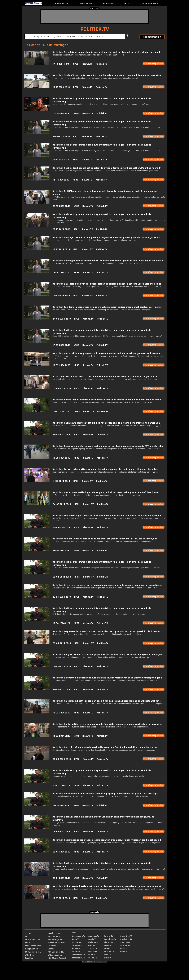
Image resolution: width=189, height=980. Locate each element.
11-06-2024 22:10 (61, 481)
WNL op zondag (55, 955)
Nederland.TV (86, 4)
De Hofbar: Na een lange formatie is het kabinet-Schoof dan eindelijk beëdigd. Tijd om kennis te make (107, 400)
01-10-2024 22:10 (61, 296)
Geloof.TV (76, 952)
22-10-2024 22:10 (61, 229)
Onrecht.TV (109, 945)
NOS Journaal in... (33, 952)
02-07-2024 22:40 (62, 412)
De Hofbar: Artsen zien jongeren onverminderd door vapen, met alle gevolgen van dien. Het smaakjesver (107, 585)
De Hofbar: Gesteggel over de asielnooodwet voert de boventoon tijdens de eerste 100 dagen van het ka (108, 261)
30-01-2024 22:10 (61, 852)
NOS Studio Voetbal (57, 958)
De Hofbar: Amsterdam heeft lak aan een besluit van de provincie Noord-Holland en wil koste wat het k (107, 701)
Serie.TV (108, 958)
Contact (127, 4)
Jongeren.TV (93, 936)
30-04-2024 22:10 (62, 577)
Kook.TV (91, 945)
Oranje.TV (108, 949)
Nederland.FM (62, 4)
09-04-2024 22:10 (62, 643)
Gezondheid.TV (78, 955)
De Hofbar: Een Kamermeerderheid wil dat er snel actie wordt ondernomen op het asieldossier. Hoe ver (107, 307)
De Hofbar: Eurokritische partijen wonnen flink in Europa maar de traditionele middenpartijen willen (105, 469)
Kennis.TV (92, 939)
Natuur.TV (109, 936)
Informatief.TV (78, 958)
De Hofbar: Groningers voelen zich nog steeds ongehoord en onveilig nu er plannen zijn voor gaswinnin (106, 238)
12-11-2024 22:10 (61, 180)
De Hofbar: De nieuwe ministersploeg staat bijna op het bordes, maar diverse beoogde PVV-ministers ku (108, 446)
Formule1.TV (77, 945)
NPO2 (76, 64)
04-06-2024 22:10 (62, 504)
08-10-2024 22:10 (61, 273)
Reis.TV (107, 955)
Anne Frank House (33, 946)
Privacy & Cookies (150, 4)
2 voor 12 (52, 946)
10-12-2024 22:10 (61, 87)
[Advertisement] (95, 17)
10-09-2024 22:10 (61, 365)
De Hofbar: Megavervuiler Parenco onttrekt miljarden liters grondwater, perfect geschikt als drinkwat (106, 631)
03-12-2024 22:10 (61, 113)
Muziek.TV (92, 958)
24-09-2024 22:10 (62, 319)
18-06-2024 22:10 (61, 458)
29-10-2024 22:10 (61, 206)
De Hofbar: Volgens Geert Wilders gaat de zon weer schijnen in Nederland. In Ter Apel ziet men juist (105, 539)
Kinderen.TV (93, 942)
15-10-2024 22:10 (61, 249)
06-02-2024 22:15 (62, 832)
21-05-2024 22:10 (61, 551)
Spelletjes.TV (126, 939)
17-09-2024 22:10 (61, 345)
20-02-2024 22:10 (62, 785)
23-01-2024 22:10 (61, 878)
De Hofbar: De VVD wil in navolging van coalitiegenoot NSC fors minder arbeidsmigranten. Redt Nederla (106, 353)
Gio (27, 936)
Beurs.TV (76, 939)
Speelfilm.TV (126, 936)
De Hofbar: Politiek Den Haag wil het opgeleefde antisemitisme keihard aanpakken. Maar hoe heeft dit (107, 168)
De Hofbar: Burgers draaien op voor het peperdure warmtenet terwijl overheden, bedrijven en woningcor (107, 655)
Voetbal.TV (125, 945)
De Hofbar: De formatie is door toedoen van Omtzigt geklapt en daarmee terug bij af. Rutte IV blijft (105, 794)
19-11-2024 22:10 (61, 160)
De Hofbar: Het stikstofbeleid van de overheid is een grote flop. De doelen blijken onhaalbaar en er (105, 747)
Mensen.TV (93, 952)
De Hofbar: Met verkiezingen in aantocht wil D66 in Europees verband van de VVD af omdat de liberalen (107, 516)
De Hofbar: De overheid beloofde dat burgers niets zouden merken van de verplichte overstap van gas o (107, 678)
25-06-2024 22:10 (62, 435)
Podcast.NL (108, 4)
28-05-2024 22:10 (62, 527)
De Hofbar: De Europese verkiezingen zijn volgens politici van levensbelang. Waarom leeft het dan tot (106, 492)
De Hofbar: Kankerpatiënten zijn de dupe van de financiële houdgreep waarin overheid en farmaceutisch (108, 724)
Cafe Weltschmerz (33, 940)
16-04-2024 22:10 (62, 623)
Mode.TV (92, 955)
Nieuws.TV (87, 64)
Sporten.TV (125, 942)
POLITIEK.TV (95, 29)
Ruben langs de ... (56, 940)
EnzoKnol (29, 958)
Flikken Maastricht (56, 943)
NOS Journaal (54, 936)
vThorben (29, 955)
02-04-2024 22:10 (62, 666)
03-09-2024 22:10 (62, 388)
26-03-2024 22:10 (62, 690)
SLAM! (28, 943)
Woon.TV (124, 952)
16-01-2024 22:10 (61, 898)
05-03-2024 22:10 (62, 759)
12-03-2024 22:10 (61, 736)
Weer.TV (124, 949)
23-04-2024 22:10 (62, 597)
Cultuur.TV (76, 942)
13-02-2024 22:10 (61, 805)
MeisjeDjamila (31, 949)
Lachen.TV (92, 949)
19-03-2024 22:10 (61, 713)
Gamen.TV (76, 949)
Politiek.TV (101, 64)
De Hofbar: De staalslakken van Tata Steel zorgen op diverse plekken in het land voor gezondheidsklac (107, 284)
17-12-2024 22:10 (61, 64)
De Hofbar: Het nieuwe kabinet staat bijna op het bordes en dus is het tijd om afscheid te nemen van (106, 423)
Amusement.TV (78, 936)
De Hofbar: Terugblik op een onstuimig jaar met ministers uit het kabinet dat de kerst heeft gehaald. (106, 52)
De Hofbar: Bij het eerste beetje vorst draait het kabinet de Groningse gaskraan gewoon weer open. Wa (107, 886)
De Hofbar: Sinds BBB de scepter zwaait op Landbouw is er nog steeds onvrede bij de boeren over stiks (107, 75)
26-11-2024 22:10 (61, 137)
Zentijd (51, 949)
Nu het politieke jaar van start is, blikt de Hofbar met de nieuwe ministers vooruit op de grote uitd (105, 377)
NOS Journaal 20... (56, 952)
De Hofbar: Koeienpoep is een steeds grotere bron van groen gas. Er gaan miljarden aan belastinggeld (107, 840)
